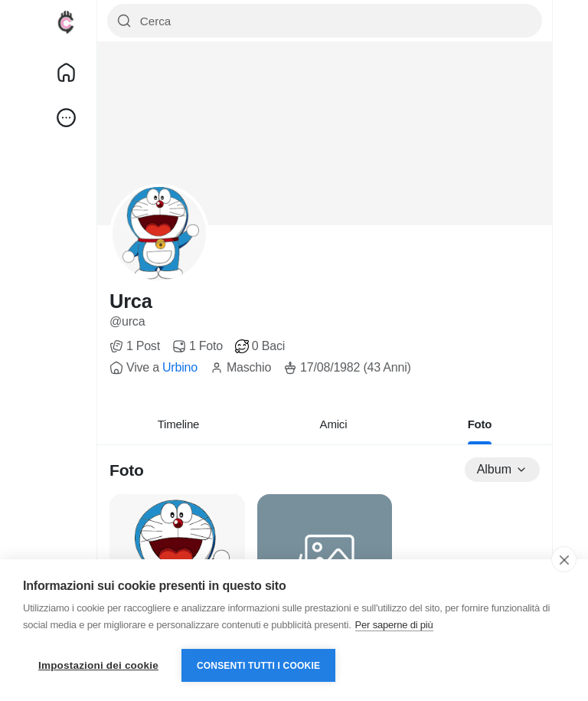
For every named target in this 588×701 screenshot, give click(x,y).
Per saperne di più (394, 625)
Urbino (180, 367)
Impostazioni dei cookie (98, 665)
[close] (564, 559)
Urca (131, 301)
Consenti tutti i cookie (258, 666)
